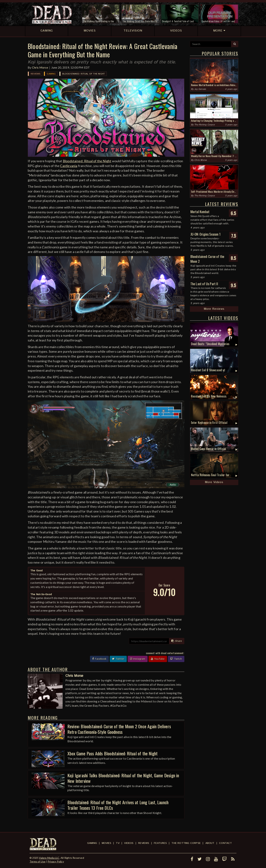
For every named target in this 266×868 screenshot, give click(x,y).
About (210, 843)
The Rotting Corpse (204, 125)
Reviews (35, 74)
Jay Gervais (200, 89)
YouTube (158, 659)
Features (160, 843)
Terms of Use (37, 861)
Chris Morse (40, 67)
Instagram (138, 659)
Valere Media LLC (49, 858)
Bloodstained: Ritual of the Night (84, 74)
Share (177, 641)
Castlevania (69, 166)
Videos (129, 843)
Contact (225, 843)
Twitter (118, 659)
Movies (106, 843)
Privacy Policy (56, 861)
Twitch (176, 659)
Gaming (51, 74)
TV (118, 843)
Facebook (99, 659)
